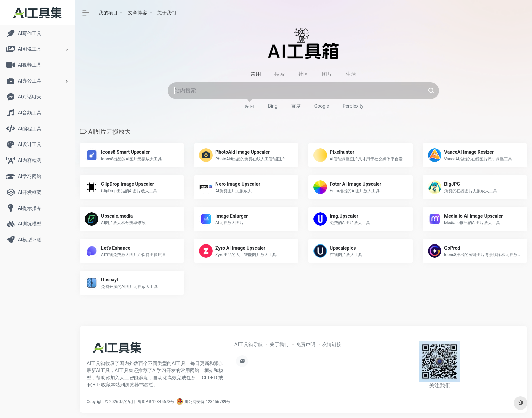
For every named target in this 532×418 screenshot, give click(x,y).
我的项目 (108, 13)
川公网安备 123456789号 (203, 402)
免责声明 (306, 344)
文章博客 (137, 13)
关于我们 (167, 13)
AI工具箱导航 (249, 344)
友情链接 (332, 344)
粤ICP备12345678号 (156, 402)
